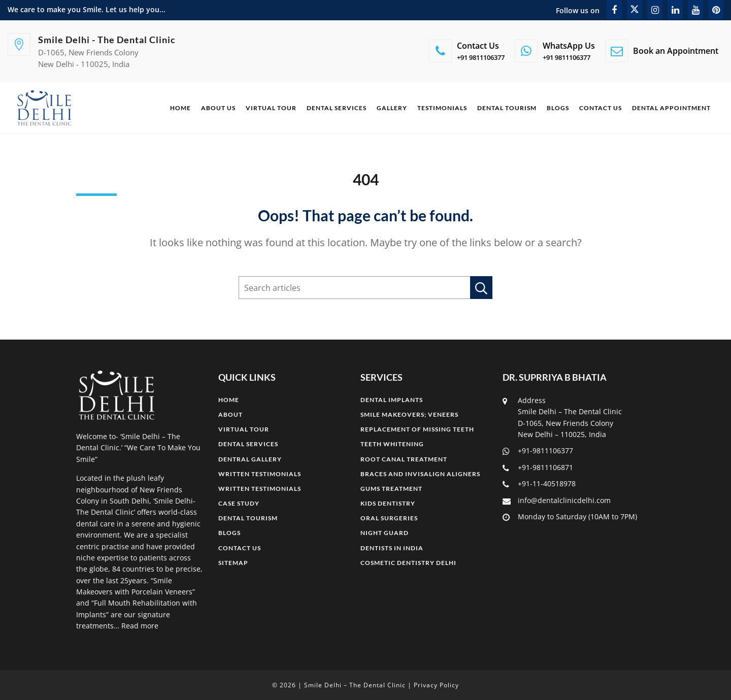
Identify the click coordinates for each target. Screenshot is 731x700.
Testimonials (442, 108)
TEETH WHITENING (392, 444)
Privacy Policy (436, 685)
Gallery (392, 108)
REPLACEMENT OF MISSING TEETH (417, 429)
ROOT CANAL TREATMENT (404, 459)
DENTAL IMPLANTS (392, 400)
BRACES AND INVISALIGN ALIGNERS (420, 474)
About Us (218, 108)
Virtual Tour (271, 108)
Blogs (558, 108)
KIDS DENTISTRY (388, 503)
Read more (140, 626)
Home (180, 108)
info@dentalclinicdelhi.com (557, 500)
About (230, 414)
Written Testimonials (260, 474)
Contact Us (601, 108)
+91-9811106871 (538, 467)
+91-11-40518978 (539, 484)
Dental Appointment (671, 108)
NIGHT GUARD (385, 533)
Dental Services (337, 108)
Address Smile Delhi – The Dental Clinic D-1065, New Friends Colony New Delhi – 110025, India (562, 417)
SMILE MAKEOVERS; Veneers (409, 414)
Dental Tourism (507, 108)
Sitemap (233, 563)
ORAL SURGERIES (389, 518)
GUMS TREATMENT (391, 489)
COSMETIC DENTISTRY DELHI (408, 563)
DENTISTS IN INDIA (392, 548)
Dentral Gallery (250, 459)
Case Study (239, 503)
